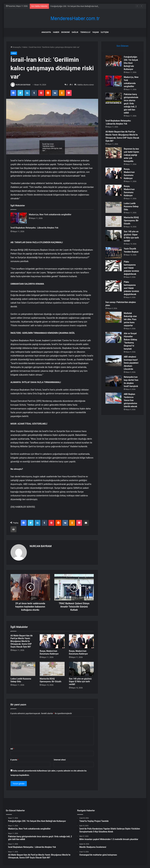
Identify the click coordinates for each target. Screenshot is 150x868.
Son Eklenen (122, 46)
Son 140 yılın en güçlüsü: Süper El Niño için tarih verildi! (80, 681)
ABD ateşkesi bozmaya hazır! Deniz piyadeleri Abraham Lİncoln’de (131, 363)
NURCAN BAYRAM (23, 85)
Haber (56, 32)
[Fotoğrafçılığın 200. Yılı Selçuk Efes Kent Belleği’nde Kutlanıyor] (114, 61)
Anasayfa (46, 32)
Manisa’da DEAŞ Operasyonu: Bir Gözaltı (131, 221)
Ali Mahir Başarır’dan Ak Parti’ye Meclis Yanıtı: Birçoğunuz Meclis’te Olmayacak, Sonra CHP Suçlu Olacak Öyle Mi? (22, 641)
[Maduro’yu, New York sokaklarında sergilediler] (19, 218)
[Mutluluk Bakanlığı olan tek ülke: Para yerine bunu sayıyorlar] (114, 317)
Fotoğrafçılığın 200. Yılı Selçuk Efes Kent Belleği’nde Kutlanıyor (131, 63)
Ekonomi (65, 32)
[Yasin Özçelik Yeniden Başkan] (114, 253)
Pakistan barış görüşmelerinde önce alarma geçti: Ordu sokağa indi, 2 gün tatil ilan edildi (131, 104)
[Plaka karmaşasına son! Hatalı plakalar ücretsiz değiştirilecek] (114, 266)
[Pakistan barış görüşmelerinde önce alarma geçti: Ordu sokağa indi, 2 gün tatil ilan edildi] (114, 98)
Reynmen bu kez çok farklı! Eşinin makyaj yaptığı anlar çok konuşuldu (131, 155)
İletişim (105, 32)
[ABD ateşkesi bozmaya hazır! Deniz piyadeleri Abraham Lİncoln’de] (114, 361)
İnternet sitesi (60, 760)
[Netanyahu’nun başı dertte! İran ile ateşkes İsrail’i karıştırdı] (114, 381)
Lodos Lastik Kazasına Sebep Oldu (131, 206)
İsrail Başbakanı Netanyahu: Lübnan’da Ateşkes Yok (34, 228)
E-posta (15, 760)
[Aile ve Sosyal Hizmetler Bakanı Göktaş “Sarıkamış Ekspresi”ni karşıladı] (114, 337)
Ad (12, 749)
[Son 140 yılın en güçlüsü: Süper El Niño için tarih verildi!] (81, 669)
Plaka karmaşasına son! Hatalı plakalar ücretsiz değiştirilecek (131, 268)
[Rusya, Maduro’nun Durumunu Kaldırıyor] (52, 641)
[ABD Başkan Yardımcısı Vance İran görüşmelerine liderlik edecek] (114, 398)
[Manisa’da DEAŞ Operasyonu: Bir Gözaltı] (52, 669)
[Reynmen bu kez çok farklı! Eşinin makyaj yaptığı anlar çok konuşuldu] (114, 153)
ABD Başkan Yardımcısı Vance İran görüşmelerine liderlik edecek (130, 400)
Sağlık (75, 32)
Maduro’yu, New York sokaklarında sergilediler (50, 215)
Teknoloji (85, 32)
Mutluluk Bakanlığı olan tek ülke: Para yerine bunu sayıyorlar (130, 319)
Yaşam (96, 32)
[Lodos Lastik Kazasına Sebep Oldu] (23, 669)
